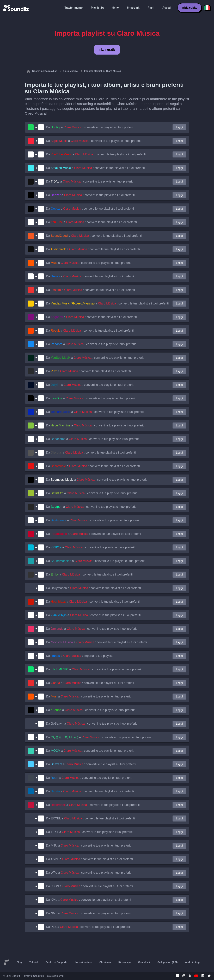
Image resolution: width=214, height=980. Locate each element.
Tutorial (34, 962)
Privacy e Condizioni (33, 976)
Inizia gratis (107, 50)
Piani (151, 8)
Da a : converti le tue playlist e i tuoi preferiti (90, 127)
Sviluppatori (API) (167, 962)
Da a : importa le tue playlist (79, 656)
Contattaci (144, 962)
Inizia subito (189, 8)
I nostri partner (83, 962)
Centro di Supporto (57, 962)
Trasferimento (74, 8)
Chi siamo (105, 962)
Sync (115, 8)
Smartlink (133, 8)
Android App (192, 962)
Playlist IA (97, 8)
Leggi (179, 127)
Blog (19, 962)
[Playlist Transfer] (16, 8)
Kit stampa (125, 962)
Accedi (167, 8)
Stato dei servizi (56, 976)
